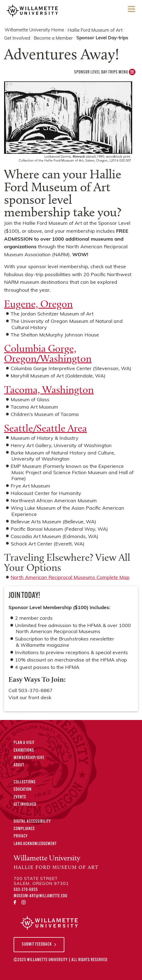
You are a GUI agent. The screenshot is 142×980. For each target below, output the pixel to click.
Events (20, 797)
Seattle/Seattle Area (46, 428)
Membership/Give (29, 758)
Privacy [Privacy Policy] (21, 836)
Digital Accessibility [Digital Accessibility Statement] (32, 822)
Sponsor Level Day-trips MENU (105, 74)
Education (23, 790)
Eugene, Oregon (38, 304)
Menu (131, 11)
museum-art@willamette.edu (40, 896)
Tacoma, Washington (49, 389)
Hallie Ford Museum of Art (95, 30)
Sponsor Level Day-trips (102, 38)
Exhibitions (24, 751)
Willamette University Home (34, 30)
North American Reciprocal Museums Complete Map (70, 578)
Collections (25, 782)
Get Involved (17, 38)
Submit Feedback (37, 944)
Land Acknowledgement (35, 844)
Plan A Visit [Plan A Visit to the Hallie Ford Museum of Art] (24, 743)
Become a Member (53, 38)
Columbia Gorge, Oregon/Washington (48, 353)
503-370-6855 (26, 890)
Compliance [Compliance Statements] (24, 829)
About (19, 765)
